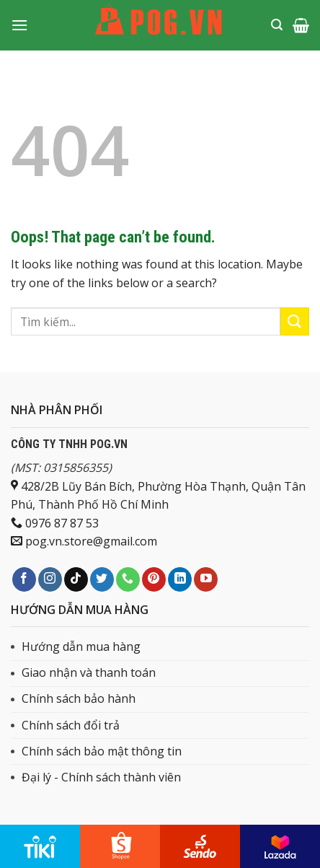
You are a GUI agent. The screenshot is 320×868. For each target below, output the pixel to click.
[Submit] (295, 321)
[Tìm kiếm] (277, 25)
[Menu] (19, 25)
